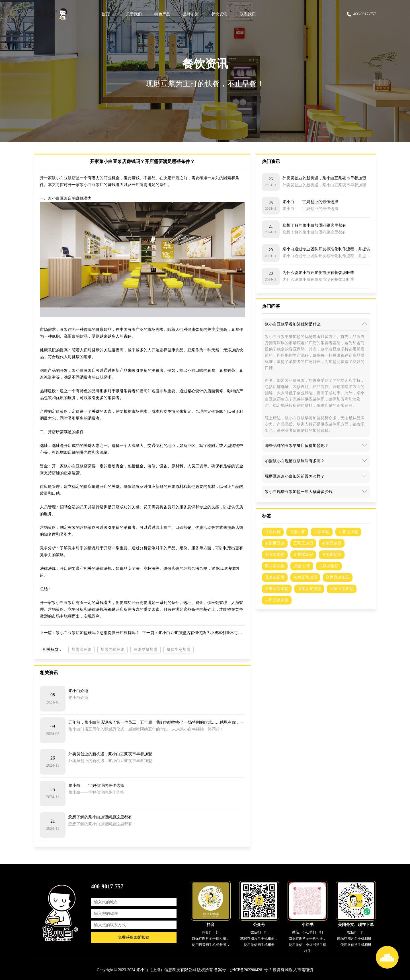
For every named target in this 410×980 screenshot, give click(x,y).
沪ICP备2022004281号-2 (251, 970)
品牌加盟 (191, 14)
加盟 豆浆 (302, 566)
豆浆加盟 (322, 532)
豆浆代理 (273, 532)
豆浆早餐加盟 (145, 650)
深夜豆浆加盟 (309, 589)
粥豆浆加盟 (275, 555)
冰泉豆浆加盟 (342, 589)
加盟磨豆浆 (81, 650)
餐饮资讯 (219, 14)
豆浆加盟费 (275, 577)
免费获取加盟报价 (134, 937)
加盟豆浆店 (332, 543)
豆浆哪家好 (303, 555)
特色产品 (162, 14)
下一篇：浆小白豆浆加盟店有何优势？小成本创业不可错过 (194, 633)
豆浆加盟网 (332, 555)
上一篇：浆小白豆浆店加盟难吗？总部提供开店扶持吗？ (90, 633)
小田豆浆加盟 (277, 600)
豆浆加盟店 (329, 566)
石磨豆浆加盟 (277, 589)
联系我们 (248, 14)
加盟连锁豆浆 (112, 650)
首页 (105, 14)
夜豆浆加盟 (275, 566)
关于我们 (134, 14)
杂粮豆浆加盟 (305, 577)
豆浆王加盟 (303, 543)
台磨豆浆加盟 (338, 577)
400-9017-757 (361, 14)
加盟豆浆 (297, 532)
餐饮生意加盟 (179, 650)
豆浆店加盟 (348, 532)
